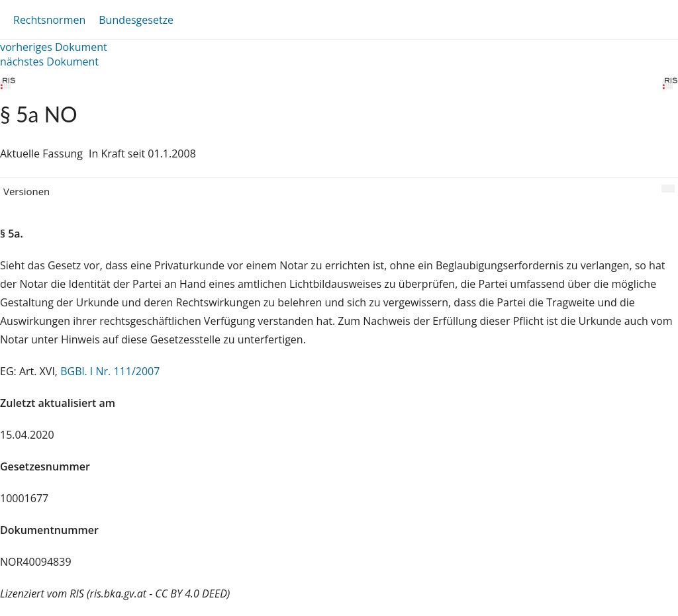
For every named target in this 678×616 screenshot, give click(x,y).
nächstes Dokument (49, 62)
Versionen (26, 191)
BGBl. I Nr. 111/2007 (110, 371)
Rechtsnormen (49, 20)
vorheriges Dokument (54, 47)
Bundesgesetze (136, 20)
